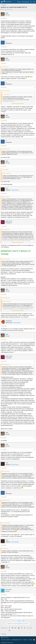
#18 (34, 545)
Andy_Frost (9, 221)
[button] (2, 2)
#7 (35, 166)
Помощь (25, 640)
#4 (35, 88)
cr (6, 41)
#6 (35, 146)
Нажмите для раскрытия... (18, 104)
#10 (34, 295)
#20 (34, 595)
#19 (34, 571)
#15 (34, 450)
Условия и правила (6, 640)
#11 (34, 326)
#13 (34, 361)
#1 (35, 18)
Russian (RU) (5, 637)
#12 (34, 340)
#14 (34, 438)
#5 (35, 121)
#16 (34, 468)
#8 (35, 194)
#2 (35, 47)
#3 (35, 64)
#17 (34, 497)
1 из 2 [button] (14, 621)
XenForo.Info (10, 643)
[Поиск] (34, 2)
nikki (3, 9)
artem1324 (8, 590)
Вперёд (19, 621)
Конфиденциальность (17, 640)
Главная (30, 640)
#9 (35, 226)
